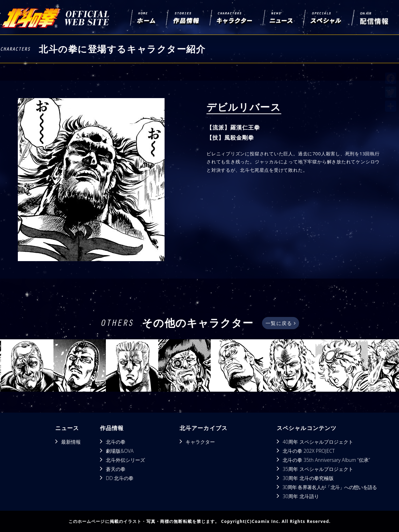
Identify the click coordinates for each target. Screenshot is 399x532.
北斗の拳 (116, 442)
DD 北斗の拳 (120, 478)
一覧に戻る (280, 323)
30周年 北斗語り (301, 496)
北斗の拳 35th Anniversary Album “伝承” (326, 460)
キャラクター (200, 442)
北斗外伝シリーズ (125, 460)
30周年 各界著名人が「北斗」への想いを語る (329, 487)
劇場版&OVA (120, 451)
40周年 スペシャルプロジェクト (318, 442)
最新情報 (71, 442)
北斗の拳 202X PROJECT (309, 451)
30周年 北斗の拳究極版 (308, 478)
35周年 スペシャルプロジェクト (318, 469)
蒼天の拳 (116, 469)
